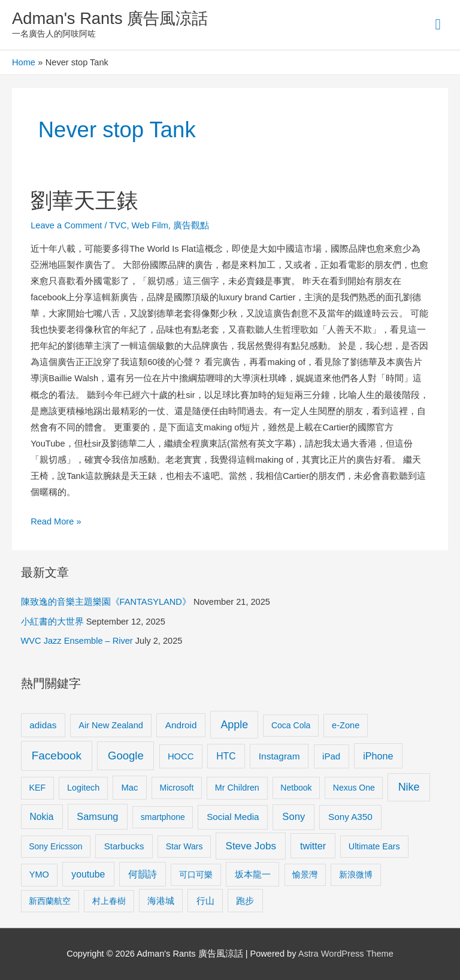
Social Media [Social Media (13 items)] (233, 817)
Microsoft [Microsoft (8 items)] (177, 788)
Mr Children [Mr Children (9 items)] (237, 788)
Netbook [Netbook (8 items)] (296, 788)
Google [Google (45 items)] (126, 756)
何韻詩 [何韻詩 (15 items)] (143, 874)
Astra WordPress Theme (346, 954)
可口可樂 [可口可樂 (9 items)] (196, 875)
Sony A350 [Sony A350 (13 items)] (350, 817)
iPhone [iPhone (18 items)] (378, 756)
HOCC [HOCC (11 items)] (181, 756)
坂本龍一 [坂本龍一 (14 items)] (253, 874)
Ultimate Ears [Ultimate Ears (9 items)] (374, 846)
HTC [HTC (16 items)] (226, 756)
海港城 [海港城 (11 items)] (161, 901)
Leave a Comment (66, 225)
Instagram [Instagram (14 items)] (279, 756)
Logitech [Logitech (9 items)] (83, 788)
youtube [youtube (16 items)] (88, 874)
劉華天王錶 (84, 200)
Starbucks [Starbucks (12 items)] (124, 846)
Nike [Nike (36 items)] (409, 787)
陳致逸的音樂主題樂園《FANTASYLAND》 (106, 602)
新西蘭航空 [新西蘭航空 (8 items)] (50, 901)
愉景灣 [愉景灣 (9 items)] (305, 875)
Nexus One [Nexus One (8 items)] (354, 788)
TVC (118, 225)
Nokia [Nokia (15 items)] (42, 817)
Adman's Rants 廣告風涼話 (110, 18)
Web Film (150, 225)
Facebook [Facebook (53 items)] (57, 756)
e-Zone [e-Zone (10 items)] (346, 725)
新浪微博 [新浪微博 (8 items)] (356, 875)
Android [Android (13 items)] (181, 725)
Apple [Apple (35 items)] (234, 725)
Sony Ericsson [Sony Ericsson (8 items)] (55, 846)
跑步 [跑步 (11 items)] (245, 901)
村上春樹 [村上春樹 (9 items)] (109, 901)
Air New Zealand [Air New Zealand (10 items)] (111, 725)
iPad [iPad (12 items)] (331, 756)
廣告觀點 (191, 225)
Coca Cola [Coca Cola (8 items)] (291, 725)
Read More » (56, 520)
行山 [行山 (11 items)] (205, 901)
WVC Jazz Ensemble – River (77, 641)
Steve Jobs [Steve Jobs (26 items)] (251, 846)
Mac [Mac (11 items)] (130, 788)
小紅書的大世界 (52, 622)
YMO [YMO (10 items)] (39, 875)
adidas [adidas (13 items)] (43, 725)
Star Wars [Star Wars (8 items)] (184, 846)
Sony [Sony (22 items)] (293, 817)
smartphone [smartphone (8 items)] (163, 817)
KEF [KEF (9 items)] (37, 788)
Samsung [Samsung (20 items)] (97, 816)
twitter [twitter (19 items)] (313, 846)
